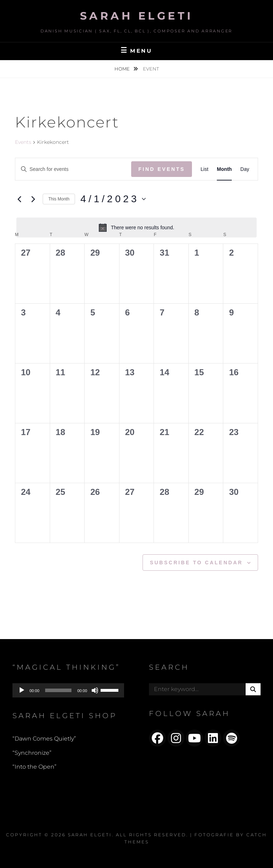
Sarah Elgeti (137, 16)
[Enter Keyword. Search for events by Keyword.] (73, 169)
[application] (68, 690)
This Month (59, 199)
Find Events (162, 169)
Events (23, 142)
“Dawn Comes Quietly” (44, 739)
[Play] (22, 690)
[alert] (136, 228)
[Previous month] (19, 199)
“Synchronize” (32, 753)
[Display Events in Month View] (224, 169)
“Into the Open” (34, 767)
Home (123, 69)
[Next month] (33, 199)
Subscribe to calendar (196, 563)
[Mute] (95, 690)
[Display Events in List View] (204, 169)
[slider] (58, 690)
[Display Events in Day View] (245, 169)
